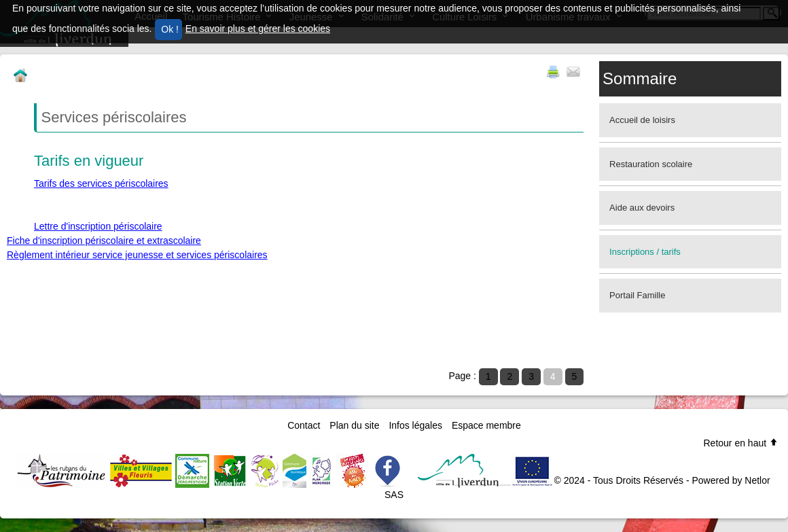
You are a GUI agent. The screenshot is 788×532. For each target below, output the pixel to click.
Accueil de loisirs (642, 120)
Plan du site (354, 425)
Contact (304, 425)
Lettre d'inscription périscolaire (98, 226)
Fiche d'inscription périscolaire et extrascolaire (104, 241)
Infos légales (415, 425)
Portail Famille (637, 295)
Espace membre (486, 425)
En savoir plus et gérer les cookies (258, 29)
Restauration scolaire (651, 164)
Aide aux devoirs (642, 208)
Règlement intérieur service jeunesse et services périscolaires (137, 255)
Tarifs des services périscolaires (101, 183)
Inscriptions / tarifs (645, 252)
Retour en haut (741, 443)
